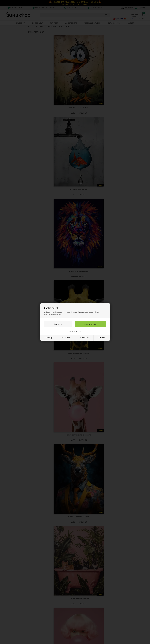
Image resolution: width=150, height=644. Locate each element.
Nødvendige (49, 338)
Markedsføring (66, 338)
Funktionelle (85, 338)
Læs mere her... (56, 314)
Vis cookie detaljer (75, 331)
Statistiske (102, 338)
